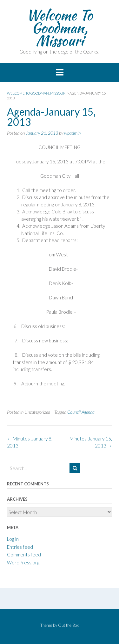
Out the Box (68, 625)
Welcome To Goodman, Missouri (60, 28)
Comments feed (24, 555)
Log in (13, 539)
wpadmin (72, 133)
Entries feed (20, 547)
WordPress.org (23, 562)
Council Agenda (81, 412)
